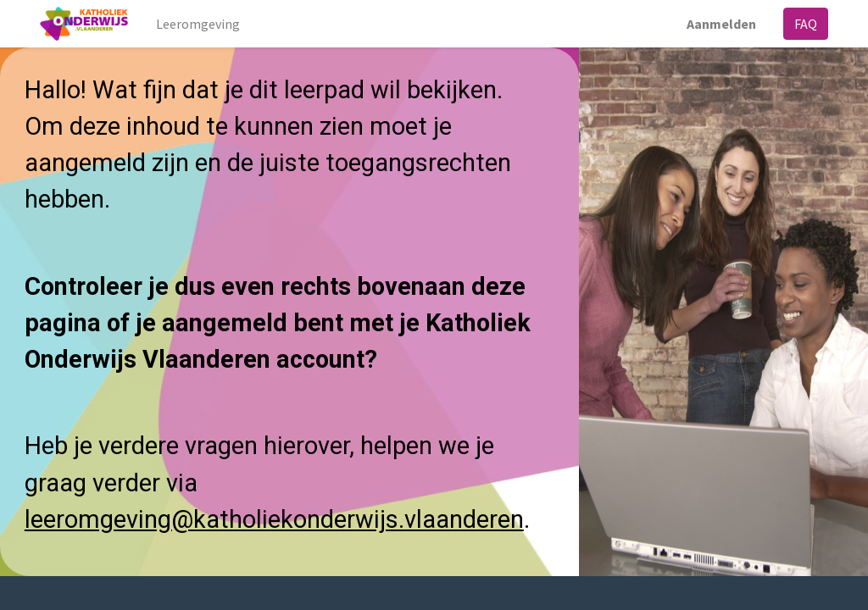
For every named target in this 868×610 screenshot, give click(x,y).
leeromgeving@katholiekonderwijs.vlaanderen (274, 519)
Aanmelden (721, 24)
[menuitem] (198, 24)
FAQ (806, 24)
